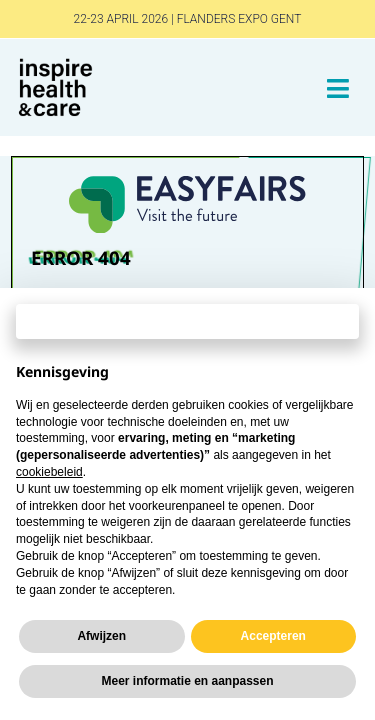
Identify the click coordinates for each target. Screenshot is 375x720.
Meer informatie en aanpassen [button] (187, 681)
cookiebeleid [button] (49, 472)
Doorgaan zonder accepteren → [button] (188, 320)
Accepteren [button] (273, 636)
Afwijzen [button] (101, 636)
